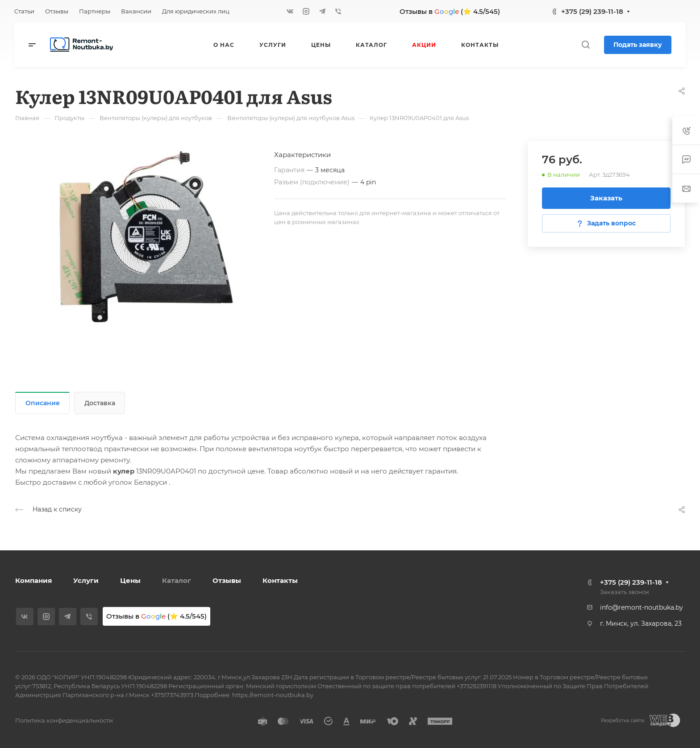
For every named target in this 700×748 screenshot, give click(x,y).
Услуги (86, 580)
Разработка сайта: (623, 721)
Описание (43, 403)
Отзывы (227, 580)
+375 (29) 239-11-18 (592, 11)
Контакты (280, 580)
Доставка (100, 403)
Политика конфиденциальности (64, 720)
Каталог (177, 580)
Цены (130, 580)
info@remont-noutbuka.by (642, 607)
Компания (33, 580)
